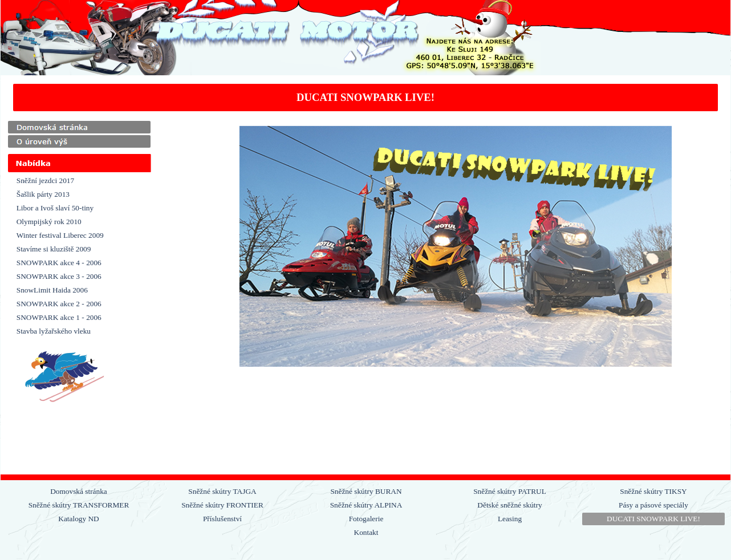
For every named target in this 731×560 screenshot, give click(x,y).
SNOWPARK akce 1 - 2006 (59, 317)
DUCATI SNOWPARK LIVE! (653, 519)
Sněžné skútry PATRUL (510, 491)
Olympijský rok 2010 (49, 222)
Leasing (510, 519)
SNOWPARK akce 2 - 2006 (59, 304)
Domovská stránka (79, 491)
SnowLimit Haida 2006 (52, 290)
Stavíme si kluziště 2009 (54, 249)
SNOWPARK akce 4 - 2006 (59, 263)
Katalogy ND (78, 519)
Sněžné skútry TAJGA (222, 491)
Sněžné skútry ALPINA (366, 505)
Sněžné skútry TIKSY (653, 491)
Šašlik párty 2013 (43, 194)
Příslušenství (222, 519)
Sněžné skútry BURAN (366, 491)
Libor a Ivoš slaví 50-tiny (55, 208)
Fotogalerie (366, 519)
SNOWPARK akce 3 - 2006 (59, 276)
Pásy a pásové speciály (653, 505)
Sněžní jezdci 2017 (45, 180)
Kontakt (366, 532)
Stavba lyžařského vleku (54, 331)
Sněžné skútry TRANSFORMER (79, 505)
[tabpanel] (366, 98)
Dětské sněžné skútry (509, 505)
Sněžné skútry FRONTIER (222, 505)
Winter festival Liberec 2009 (60, 235)
